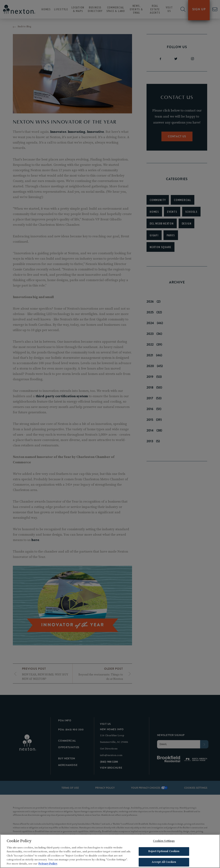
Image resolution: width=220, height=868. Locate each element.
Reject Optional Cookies (164, 853)
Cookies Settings (164, 842)
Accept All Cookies (164, 863)
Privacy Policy (48, 865)
